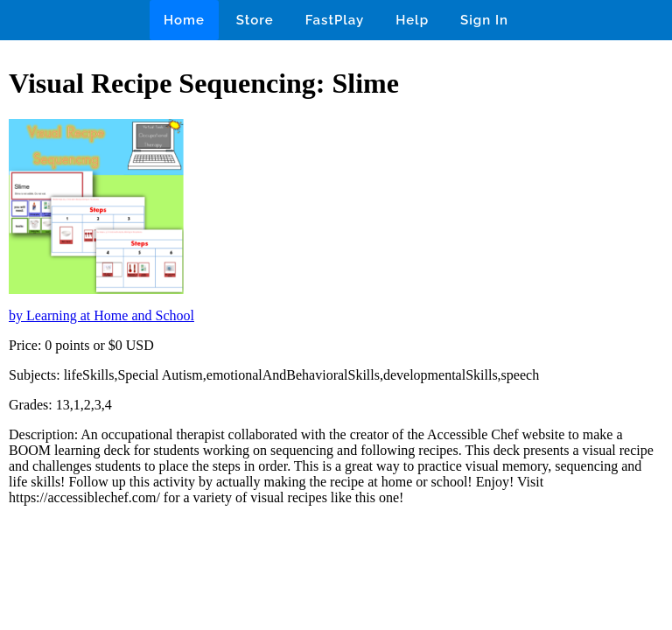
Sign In (484, 20)
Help (412, 20)
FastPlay (335, 20)
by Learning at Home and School (101, 315)
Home (184, 20)
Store (255, 20)
